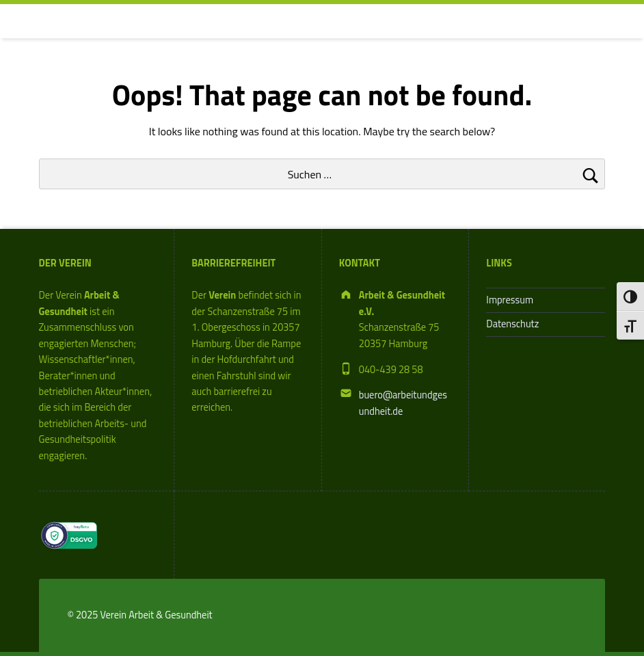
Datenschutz (512, 324)
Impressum (510, 300)
